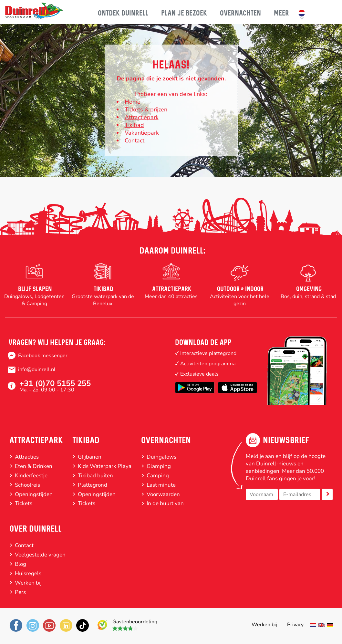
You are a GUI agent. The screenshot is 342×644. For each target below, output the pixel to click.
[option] (34, 285)
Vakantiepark (142, 133)
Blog (21, 564)
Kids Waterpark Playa (105, 466)
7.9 (103, 623)
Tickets (24, 503)
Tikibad (134, 125)
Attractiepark (36, 440)
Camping (158, 476)
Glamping (159, 466)
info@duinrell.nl (37, 369)
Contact (135, 140)
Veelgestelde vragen (40, 555)
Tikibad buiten (95, 476)
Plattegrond (93, 485)
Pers (20, 592)
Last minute (161, 485)
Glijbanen (90, 457)
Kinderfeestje (31, 476)
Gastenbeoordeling (135, 622)
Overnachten (166, 440)
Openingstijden (34, 494)
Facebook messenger (43, 356)
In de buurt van (165, 503)
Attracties (27, 457)
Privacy (295, 625)
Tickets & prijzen (146, 109)
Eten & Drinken (34, 466)
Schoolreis (27, 485)
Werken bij (28, 583)
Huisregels (28, 573)
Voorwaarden (163, 494)
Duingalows (161, 457)
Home (133, 102)
